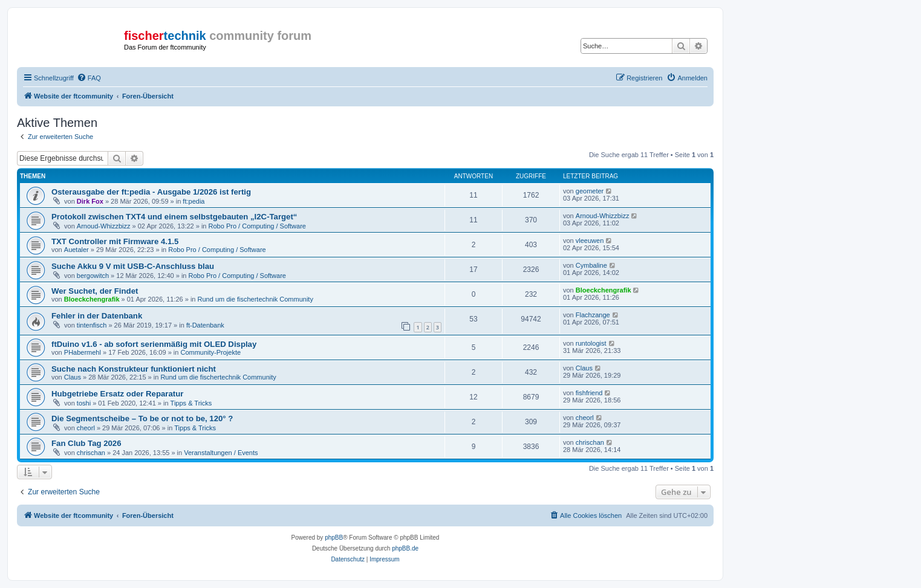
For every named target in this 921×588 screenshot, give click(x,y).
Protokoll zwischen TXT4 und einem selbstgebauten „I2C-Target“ (174, 217)
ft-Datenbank (205, 325)
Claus (73, 377)
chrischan (91, 453)
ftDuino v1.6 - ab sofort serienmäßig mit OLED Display (154, 344)
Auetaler (76, 250)
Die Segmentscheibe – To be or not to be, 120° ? (142, 418)
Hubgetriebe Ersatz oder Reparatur (117, 394)
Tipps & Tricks (191, 403)
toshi (84, 403)
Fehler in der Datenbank (97, 316)
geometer (590, 191)
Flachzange (593, 315)
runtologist (591, 343)
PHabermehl (83, 352)
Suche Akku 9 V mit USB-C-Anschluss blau (133, 266)
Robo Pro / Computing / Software (257, 226)
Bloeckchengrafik (92, 299)
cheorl (86, 428)
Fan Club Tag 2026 (86, 443)
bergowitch (93, 276)
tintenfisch (92, 325)
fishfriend (589, 393)
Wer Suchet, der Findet (95, 291)
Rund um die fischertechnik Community (255, 299)
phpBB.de (405, 548)
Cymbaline (591, 265)
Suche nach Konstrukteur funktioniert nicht (134, 369)
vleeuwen (590, 241)
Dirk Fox (90, 201)
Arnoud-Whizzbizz (104, 226)
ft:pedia (194, 201)
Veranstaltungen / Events (221, 453)
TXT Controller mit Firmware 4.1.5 (115, 241)
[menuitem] (89, 78)
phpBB (334, 538)
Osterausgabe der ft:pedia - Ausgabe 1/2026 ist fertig (151, 192)
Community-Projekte (210, 352)
